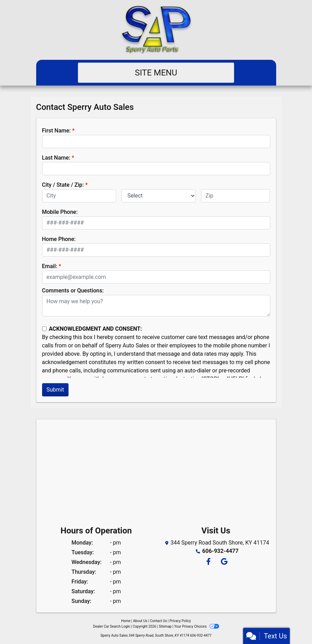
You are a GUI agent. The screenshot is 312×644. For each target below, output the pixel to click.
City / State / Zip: (63, 185)
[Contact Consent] (44, 329)
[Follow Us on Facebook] (208, 562)
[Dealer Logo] (156, 30)
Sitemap (165, 626)
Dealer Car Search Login (111, 626)
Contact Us (158, 621)
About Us (140, 621)
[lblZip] (236, 196)
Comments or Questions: (73, 291)
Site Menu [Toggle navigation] (156, 73)
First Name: (57, 131)
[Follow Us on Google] (223, 562)
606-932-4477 (220, 551)
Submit (55, 390)
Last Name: (56, 158)
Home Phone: (59, 239)
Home (126, 621)
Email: (50, 266)
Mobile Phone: (60, 212)
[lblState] (159, 196)
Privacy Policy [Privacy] (180, 621)
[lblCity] (79, 196)
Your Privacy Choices (197, 626)
